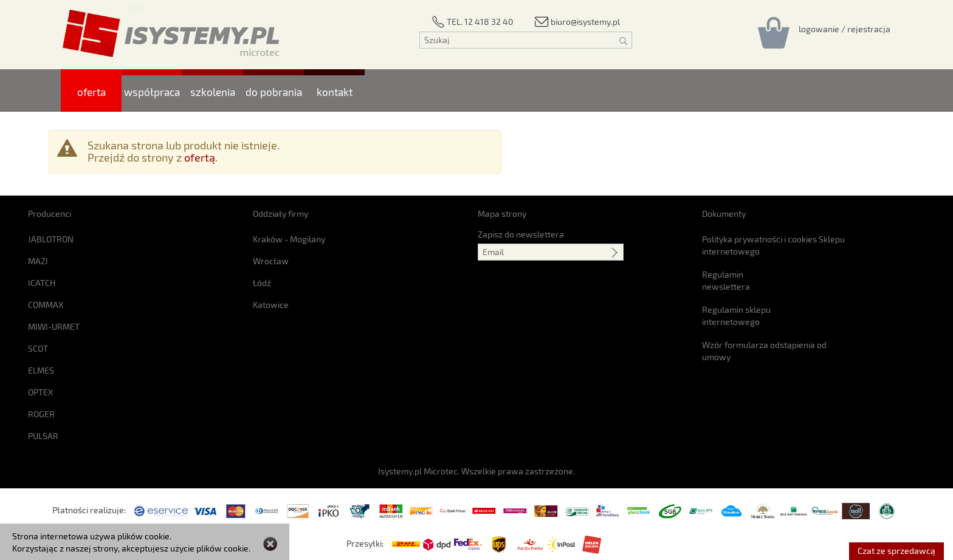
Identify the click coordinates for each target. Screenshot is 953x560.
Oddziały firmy (280, 213)
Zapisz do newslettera (521, 234)
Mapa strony (502, 213)
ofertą (200, 157)
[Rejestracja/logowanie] (845, 29)
